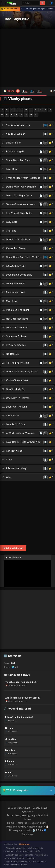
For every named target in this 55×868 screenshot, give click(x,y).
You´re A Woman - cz (18, 125)
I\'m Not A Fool (15, 451)
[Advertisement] (27, 58)
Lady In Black (14, 143)
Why (9, 477)
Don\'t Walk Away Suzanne (21, 187)
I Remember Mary (16, 468)
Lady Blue (12, 222)
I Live (9, 460)
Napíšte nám (36, 827)
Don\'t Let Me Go (16, 389)
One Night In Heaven (18, 398)
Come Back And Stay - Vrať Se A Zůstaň (24, 257)
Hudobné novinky (16, 827)
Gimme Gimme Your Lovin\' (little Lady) (22, 204)
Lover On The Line (16, 407)
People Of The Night (17, 310)
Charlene (11, 231)
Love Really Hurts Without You (23, 442)
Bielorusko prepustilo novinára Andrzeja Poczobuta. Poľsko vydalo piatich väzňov (23, 850)
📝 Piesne (23, 91)
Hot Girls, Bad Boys (17, 319)
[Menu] (3, 3)
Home (11, 823)
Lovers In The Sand (17, 327)
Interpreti (22, 823)
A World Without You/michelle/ (22, 433)
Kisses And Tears (16, 248)
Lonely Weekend (15, 283)
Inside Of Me (13, 416)
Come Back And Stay (18, 160)
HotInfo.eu (24, 844)
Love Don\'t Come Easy (19, 275)
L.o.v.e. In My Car (16, 266)
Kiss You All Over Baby (19, 213)
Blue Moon (12, 169)
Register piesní (38, 823)
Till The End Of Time (17, 363)
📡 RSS (37, 830)
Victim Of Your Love (17, 380)
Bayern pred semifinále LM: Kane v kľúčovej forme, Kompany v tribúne (25, 863)
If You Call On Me (16, 345)
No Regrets (12, 354)
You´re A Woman (16, 134)
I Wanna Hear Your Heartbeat (23, 178)
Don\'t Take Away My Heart (22, 371)
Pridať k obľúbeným (13, 548)
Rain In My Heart (16, 292)
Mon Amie (12, 301)
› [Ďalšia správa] (54, 9)
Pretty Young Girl (16, 151)
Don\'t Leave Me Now (18, 239)
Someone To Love (16, 336)
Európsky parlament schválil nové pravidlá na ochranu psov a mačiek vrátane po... (26, 856)
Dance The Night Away (19, 195)
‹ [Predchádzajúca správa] (21, 9)
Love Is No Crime (16, 424)
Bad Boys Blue (17, 19)
